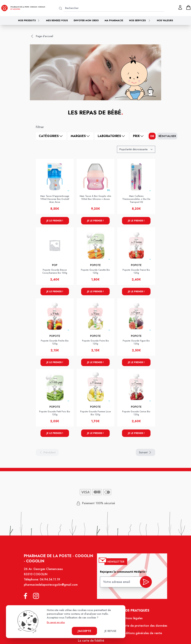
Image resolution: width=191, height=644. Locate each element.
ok (152, 136)
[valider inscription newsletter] (146, 582)
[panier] (188, 7)
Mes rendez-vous (57, 21)
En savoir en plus (56, 622)
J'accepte (84, 631)
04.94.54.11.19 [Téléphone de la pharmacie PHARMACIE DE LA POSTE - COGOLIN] (50, 579)
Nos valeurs (165, 21)
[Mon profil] (180, 7)
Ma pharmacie (114, 21)
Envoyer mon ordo (86, 21)
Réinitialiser (167, 136)
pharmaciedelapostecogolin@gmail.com (51, 585)
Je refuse (110, 631)
